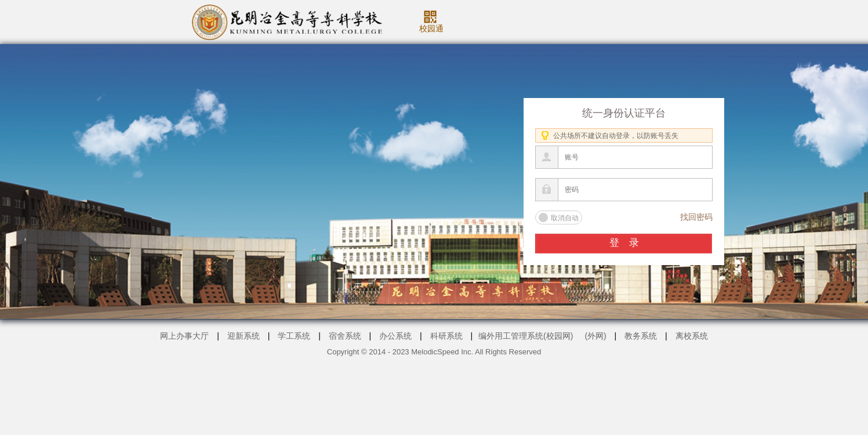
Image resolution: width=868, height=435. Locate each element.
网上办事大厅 (184, 336)
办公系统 (395, 336)
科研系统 (446, 336)
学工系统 (294, 336)
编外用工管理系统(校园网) (526, 336)
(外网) (595, 336)
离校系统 (692, 336)
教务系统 (641, 336)
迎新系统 (244, 336)
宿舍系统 (345, 336)
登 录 (624, 243)
